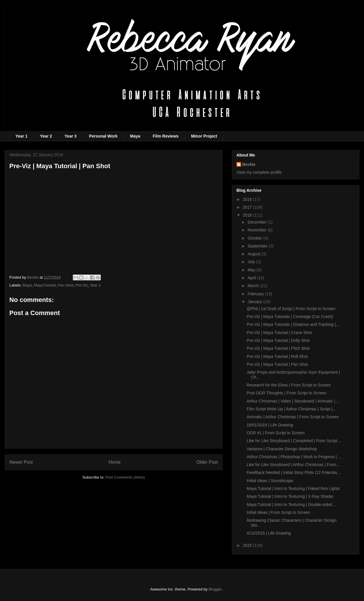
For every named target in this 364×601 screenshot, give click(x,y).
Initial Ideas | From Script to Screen (278, 512)
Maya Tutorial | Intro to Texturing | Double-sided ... (292, 505)
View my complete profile (259, 172)
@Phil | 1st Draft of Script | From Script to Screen (291, 309)
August (254, 254)
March (254, 286)
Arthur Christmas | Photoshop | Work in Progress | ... (294, 457)
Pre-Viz (82, 285)
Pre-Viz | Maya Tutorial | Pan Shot (277, 364)
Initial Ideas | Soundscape (270, 481)
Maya (135, 136)
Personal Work (103, 136)
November (257, 230)
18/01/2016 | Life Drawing (270, 425)
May (252, 270)
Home (115, 462)
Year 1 (21, 136)
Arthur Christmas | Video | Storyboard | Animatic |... (293, 401)
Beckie (249, 164)
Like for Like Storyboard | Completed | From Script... (294, 441)
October (255, 238)
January (255, 302)
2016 (248, 215)
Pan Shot (66, 285)
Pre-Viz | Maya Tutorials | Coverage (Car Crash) (290, 317)
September (258, 246)
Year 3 (71, 136)
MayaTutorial (45, 285)
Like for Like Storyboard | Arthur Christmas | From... (293, 465)
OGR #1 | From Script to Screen (276, 433)
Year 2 (46, 136)
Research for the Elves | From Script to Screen (289, 385)
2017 (248, 207)
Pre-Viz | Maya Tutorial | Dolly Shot (278, 340)
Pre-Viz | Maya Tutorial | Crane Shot (279, 333)
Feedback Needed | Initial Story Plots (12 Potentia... (293, 472)
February (256, 294)
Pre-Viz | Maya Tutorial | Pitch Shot (278, 348)
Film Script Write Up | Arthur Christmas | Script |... (291, 409)
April (252, 278)
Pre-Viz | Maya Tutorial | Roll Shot (277, 356)
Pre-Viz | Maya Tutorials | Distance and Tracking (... (293, 324)
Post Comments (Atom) (125, 477)
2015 (248, 545)
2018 (248, 199)
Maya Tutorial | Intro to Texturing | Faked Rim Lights (293, 488)
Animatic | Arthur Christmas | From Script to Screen (293, 417)
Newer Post (21, 462)
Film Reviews (166, 136)
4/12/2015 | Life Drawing (269, 533)
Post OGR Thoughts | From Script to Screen (286, 393)
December (257, 222)
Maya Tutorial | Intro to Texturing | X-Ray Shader (290, 496)
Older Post (207, 462)
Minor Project (204, 136)
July (252, 262)
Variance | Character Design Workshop (282, 449)
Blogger (215, 589)
